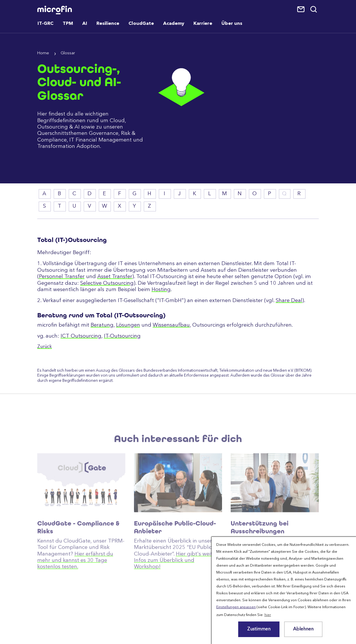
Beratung (102, 325)
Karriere (203, 24)
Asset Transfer (115, 277)
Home (43, 53)
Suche (314, 10)
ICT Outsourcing (81, 336)
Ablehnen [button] (303, 629)
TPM (68, 24)
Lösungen (128, 325)
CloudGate (141, 24)
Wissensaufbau (171, 325)
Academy (174, 24)
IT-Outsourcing (122, 336)
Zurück (45, 347)
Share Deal (289, 301)
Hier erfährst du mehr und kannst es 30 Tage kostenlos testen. (75, 579)
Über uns (232, 24)
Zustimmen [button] (259, 629)
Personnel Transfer (62, 277)
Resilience (108, 24)
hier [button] (268, 615)
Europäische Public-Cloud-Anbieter (175, 546)
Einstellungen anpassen (236, 607)
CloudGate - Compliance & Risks (78, 546)
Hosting (161, 290)
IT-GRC (45, 24)
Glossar (68, 53)
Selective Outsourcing (107, 283)
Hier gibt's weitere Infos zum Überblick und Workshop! (177, 579)
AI (85, 24)
